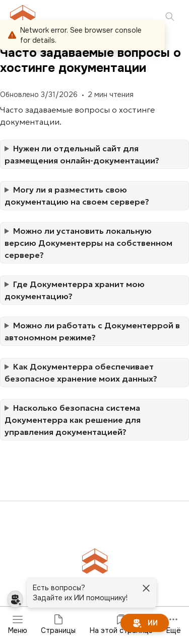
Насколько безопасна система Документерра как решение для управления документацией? (73, 420)
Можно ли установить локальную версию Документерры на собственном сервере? (88, 243)
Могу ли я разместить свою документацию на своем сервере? (78, 196)
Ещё (174, 624)
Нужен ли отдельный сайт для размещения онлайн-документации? (83, 154)
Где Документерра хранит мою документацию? (75, 290)
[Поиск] (170, 18)
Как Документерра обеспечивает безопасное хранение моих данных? (82, 373)
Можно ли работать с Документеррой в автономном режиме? (92, 331)
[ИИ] (145, 623)
